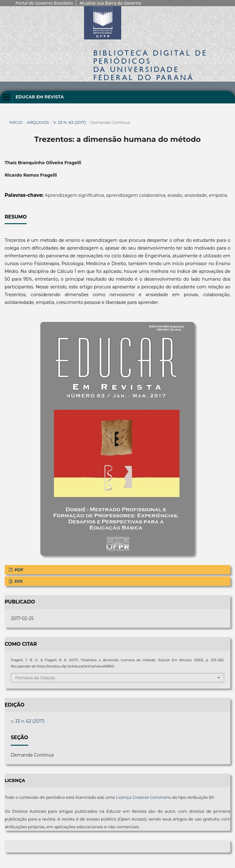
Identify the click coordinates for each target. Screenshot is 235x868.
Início (16, 122)
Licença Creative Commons (143, 797)
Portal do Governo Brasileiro (44, 3)
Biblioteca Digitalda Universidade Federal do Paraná (150, 65)
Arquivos (38, 122)
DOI (18, 581)
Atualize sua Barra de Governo (110, 3)
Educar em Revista (40, 97)
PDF (18, 570)
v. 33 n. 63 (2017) (70, 122)
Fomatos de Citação (35, 678)
